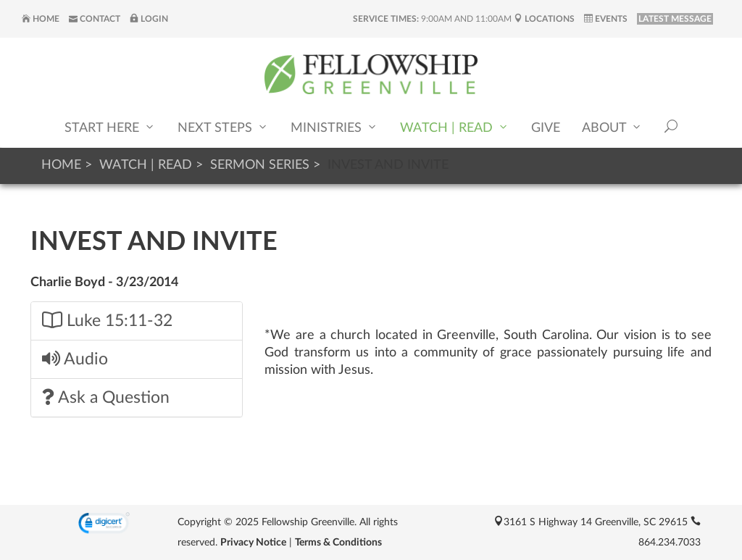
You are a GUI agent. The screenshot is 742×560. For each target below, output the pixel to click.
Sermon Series (260, 165)
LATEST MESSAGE (675, 19)
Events (606, 19)
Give (546, 128)
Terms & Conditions (338, 543)
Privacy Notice (253, 543)
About (612, 127)
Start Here (110, 127)
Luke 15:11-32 (107, 321)
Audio (75, 359)
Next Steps (223, 127)
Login (149, 19)
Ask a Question (106, 397)
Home (41, 19)
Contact (95, 19)
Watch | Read (455, 127)
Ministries (334, 127)
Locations (544, 19)
